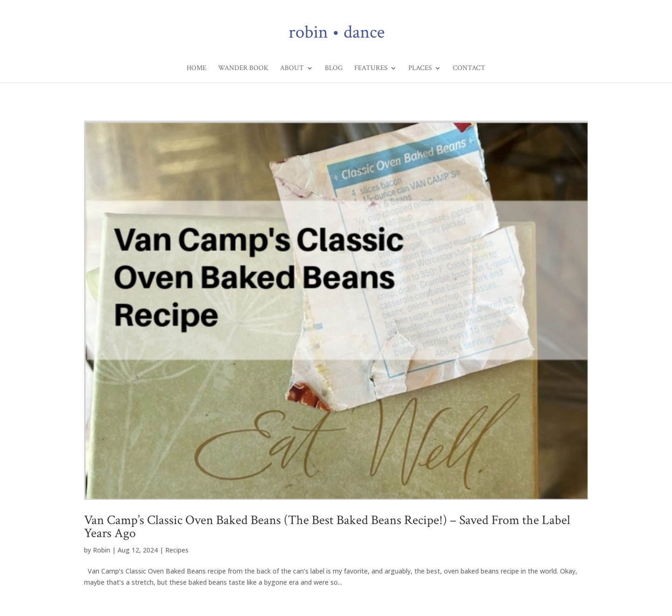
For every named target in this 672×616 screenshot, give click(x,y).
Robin (101, 550)
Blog (334, 69)
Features (371, 69)
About (292, 69)
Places (420, 69)
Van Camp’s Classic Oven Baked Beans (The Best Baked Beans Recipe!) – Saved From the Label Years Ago (327, 527)
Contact (469, 69)
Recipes (177, 550)
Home (196, 69)
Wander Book (243, 69)
